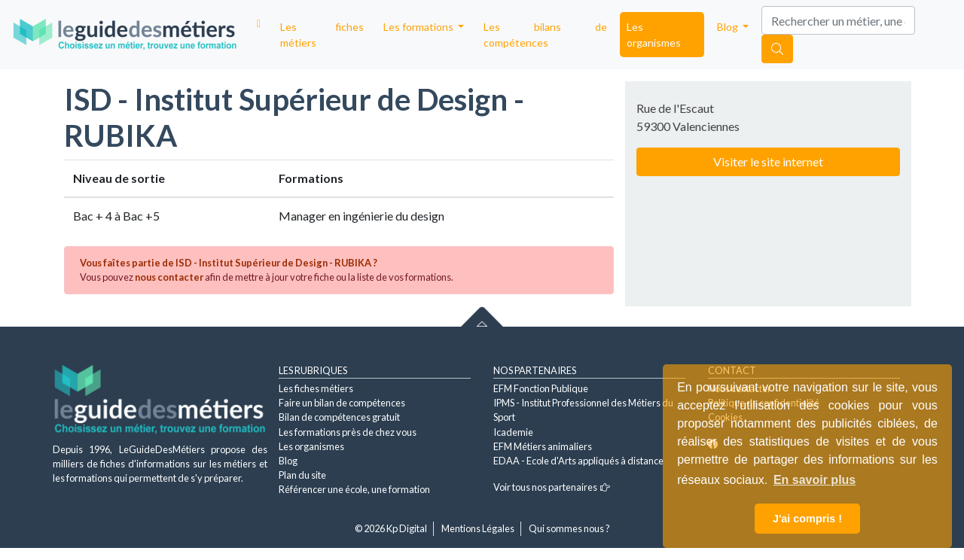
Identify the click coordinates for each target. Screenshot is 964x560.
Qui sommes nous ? (569, 528)
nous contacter (169, 277)
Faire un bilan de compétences (342, 403)
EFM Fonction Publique (541, 388)
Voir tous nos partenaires (552, 487)
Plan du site (302, 475)
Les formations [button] (419, 27)
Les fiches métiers (322, 35)
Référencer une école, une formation (354, 489)
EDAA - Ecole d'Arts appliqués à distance (578, 461)
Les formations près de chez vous (348, 432)
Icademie (513, 432)
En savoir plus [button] (815, 480)
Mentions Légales (478, 528)
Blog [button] (729, 27)
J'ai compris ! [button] (807, 519)
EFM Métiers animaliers (543, 446)
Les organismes (654, 35)
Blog (288, 461)
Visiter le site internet (768, 161)
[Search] (838, 20)
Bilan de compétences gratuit (339, 417)
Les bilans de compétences (545, 35)
